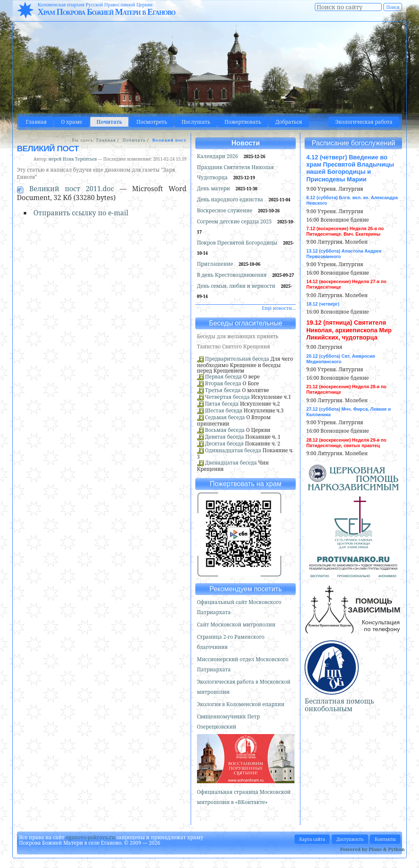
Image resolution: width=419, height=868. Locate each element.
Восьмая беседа (225, 430)
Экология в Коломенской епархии (241, 704)
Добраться (289, 122)
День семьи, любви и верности (237, 286)
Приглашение (216, 264)
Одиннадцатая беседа (233, 450)
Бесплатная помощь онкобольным (339, 705)
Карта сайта (312, 839)
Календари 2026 (218, 156)
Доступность (350, 839)
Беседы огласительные (246, 323)
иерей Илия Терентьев (73, 159)
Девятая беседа (225, 437)
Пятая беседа (222, 404)
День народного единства (231, 199)
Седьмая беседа (225, 417)
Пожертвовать (243, 122)
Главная (36, 122)
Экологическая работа (364, 122)
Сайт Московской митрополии (236, 625)
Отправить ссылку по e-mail (81, 213)
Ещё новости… (279, 308)
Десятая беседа (224, 444)
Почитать (109, 122)
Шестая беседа (224, 410)
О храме (72, 122)
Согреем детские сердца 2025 (235, 221)
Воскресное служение (225, 210)
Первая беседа (223, 377)
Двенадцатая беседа (231, 463)
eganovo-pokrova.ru (90, 837)
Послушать (196, 122)
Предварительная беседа (237, 359)
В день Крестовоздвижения (233, 275)
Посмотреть (152, 122)
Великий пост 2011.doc (68, 189)
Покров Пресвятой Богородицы (238, 243)
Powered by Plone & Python (373, 849)
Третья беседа (223, 390)
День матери (214, 188)
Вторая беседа (223, 383)
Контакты (385, 839)
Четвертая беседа (228, 397)
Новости (246, 143)
